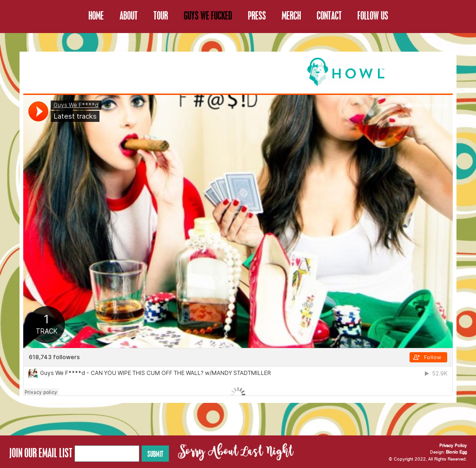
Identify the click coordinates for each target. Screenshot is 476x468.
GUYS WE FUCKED (208, 15)
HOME (96, 15)
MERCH (291, 15)
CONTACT (329, 15)
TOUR (161, 15)
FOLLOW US (373, 15)
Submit (155, 454)
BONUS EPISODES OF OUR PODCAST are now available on (197, 71)
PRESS (257, 15)
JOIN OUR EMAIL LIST (41, 453)
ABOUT (129, 15)
